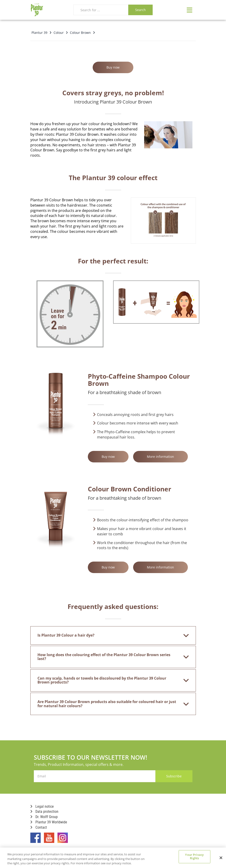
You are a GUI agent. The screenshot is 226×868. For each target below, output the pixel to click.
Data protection (44, 812)
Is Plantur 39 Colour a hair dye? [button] (110, 635)
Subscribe (174, 776)
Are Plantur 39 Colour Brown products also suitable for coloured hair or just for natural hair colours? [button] (110, 704)
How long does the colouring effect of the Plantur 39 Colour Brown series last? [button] (110, 657)
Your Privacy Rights (194, 856)
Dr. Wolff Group (44, 817)
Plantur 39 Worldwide (49, 822)
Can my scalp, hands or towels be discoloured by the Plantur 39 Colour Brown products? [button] (110, 680)
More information (160, 457)
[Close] (221, 858)
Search (140, 10)
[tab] (113, 635)
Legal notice (42, 806)
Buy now (113, 67)
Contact (39, 827)
